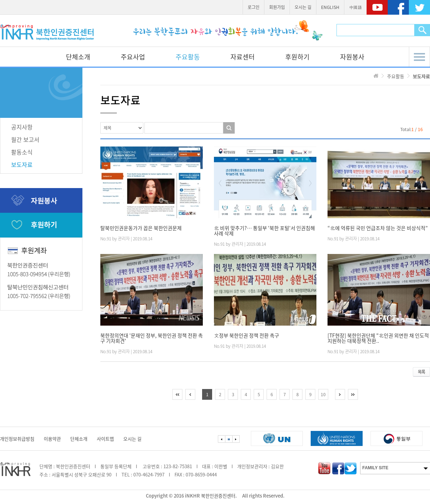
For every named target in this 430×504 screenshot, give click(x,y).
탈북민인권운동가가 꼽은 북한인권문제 (141, 228)
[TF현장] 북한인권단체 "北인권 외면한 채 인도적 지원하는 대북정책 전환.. (378, 338)
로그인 (254, 7)
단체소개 (78, 57)
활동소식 (22, 152)
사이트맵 (105, 439)
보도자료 (22, 164)
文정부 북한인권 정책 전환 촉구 (247, 335)
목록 (421, 372)
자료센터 (243, 57)
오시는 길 (303, 7)
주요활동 (188, 57)
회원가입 (277, 7)
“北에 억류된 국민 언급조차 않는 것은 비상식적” (378, 228)
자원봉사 (352, 57)
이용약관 (52, 439)
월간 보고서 (25, 139)
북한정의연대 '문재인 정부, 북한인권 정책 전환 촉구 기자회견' (152, 338)
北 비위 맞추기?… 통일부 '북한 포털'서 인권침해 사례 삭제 (264, 231)
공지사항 (22, 127)
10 (323, 394)
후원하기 (297, 57)
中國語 (355, 7)
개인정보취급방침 (17, 439)
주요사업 (133, 57)
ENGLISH (330, 7)
